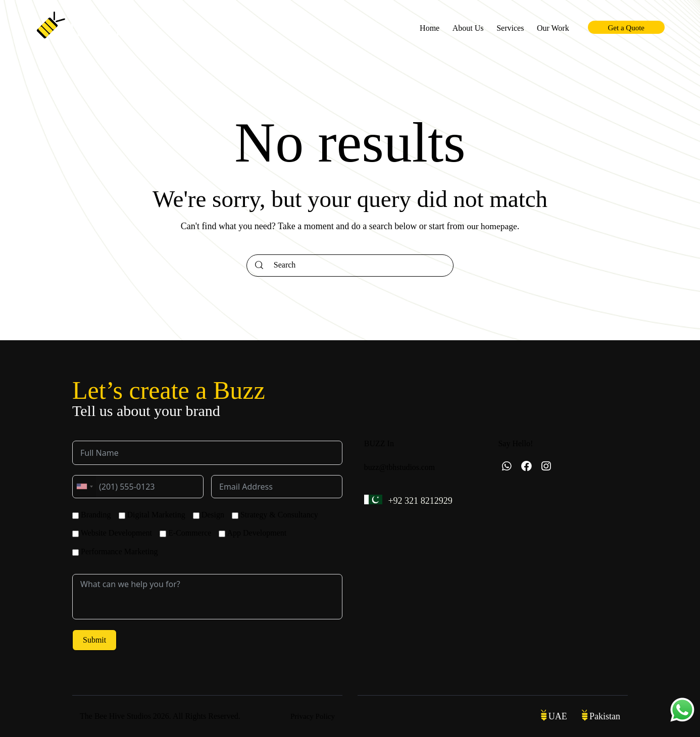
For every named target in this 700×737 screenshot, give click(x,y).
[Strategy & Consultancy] (235, 516)
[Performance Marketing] (76, 552)
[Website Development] (76, 534)
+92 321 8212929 (422, 501)
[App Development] (222, 534)
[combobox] (84, 487)
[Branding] (76, 516)
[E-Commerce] (163, 534)
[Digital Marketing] (122, 516)
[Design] (196, 516)
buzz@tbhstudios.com (400, 467)
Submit (94, 640)
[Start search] (259, 266)
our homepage (492, 226)
